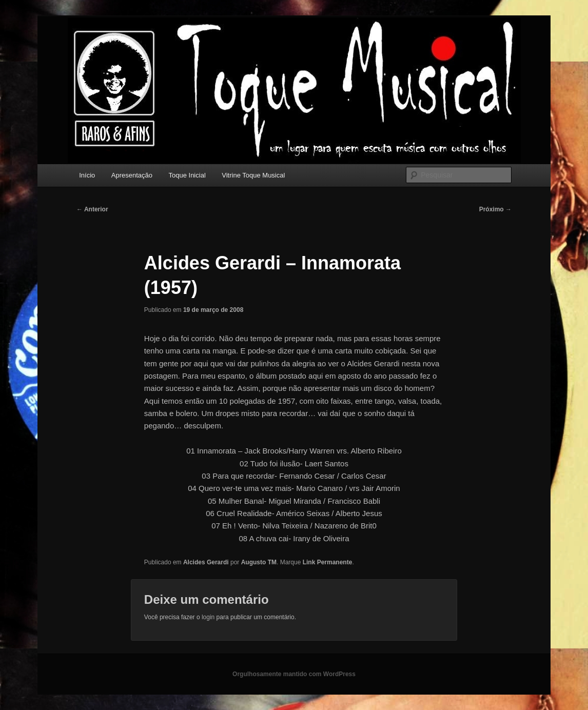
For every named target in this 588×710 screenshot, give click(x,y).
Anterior (92, 209)
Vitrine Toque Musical (253, 175)
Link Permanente (328, 562)
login (208, 617)
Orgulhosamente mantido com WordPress (294, 674)
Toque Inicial (187, 175)
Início (87, 175)
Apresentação (132, 175)
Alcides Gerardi (206, 562)
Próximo (495, 209)
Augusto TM (259, 562)
